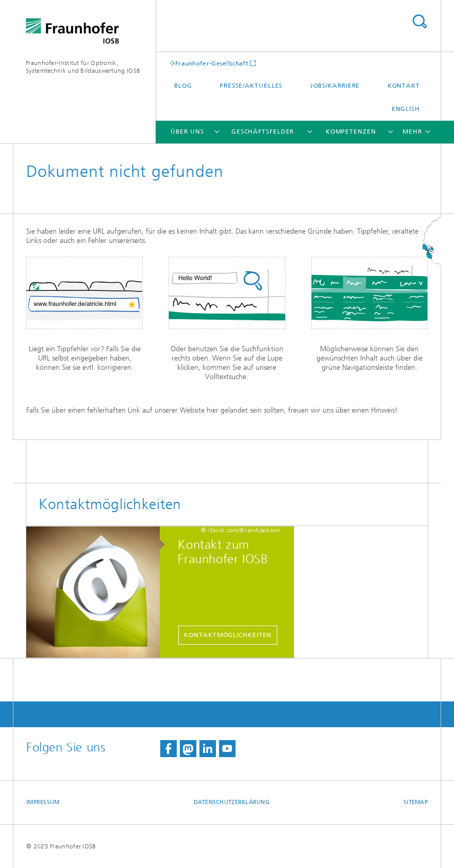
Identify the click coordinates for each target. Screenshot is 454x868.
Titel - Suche (419, 21)
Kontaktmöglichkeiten (228, 635)
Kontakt (404, 86)
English (406, 109)
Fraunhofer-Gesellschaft (212, 63)
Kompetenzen (351, 132)
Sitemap (416, 802)
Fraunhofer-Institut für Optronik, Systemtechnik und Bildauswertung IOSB (83, 67)
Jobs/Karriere (335, 86)
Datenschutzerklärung (232, 802)
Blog (183, 86)
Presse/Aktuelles (251, 86)
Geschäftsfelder (263, 132)
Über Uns (187, 132)
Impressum (43, 802)
